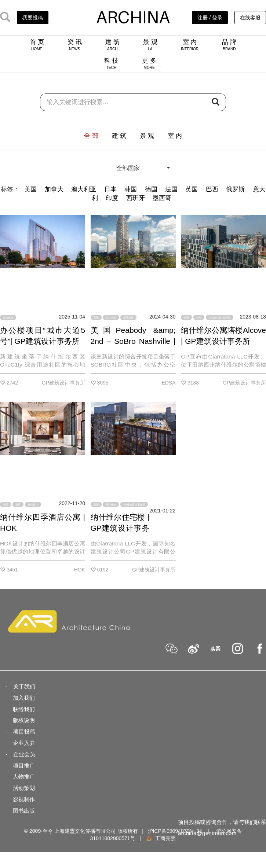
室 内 (190, 45)
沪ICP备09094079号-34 (175, 831)
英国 (192, 189)
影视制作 (24, 799)
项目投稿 (24, 731)
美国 (30, 189)
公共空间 (111, 318)
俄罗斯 (235, 189)
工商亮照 (161, 838)
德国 (151, 189)
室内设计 (33, 504)
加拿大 (54, 189)
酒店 (18, 504)
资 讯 (75, 45)
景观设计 (128, 318)
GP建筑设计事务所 (220, 318)
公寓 (199, 318)
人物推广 (24, 777)
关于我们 (24, 686)
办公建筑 (8, 318)
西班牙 (136, 198)
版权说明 (24, 720)
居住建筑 (111, 504)
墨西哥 (162, 198)
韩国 (131, 189)
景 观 (150, 45)
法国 (171, 189)
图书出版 (24, 811)
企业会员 (24, 754)
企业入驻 (24, 743)
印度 (112, 198)
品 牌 (229, 45)
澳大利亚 (84, 189)
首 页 (37, 45)
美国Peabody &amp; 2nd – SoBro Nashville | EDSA (133, 341)
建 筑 (112, 45)
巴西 (212, 189)
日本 (110, 189)
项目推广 (24, 766)
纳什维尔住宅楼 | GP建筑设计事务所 (120, 528)
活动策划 (24, 788)
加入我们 (24, 698)
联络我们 (24, 709)
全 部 (91, 136)
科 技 (111, 63)
